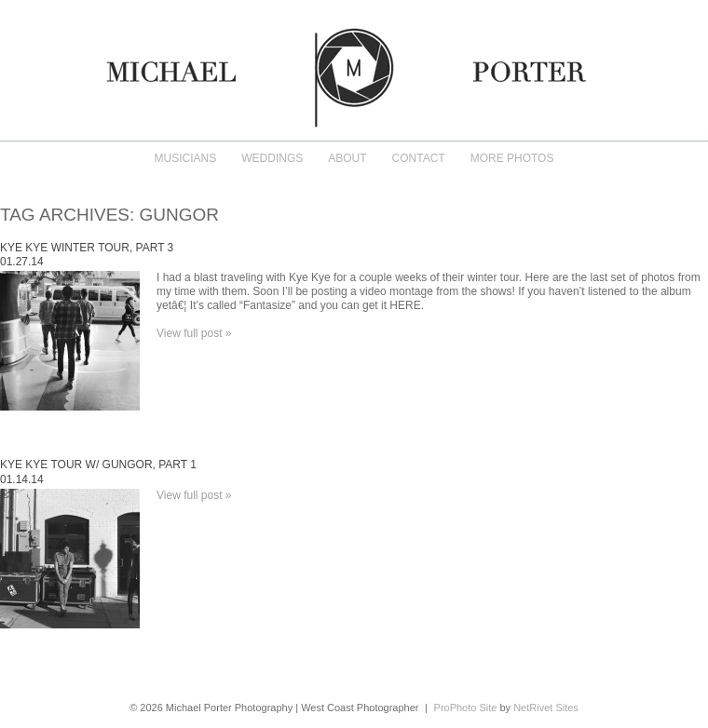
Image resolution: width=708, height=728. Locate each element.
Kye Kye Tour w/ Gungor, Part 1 (98, 465)
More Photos (512, 158)
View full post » (194, 333)
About (347, 158)
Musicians (186, 158)
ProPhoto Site (466, 708)
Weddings (272, 158)
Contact (419, 158)
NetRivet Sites (546, 708)
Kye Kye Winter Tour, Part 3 (87, 248)
